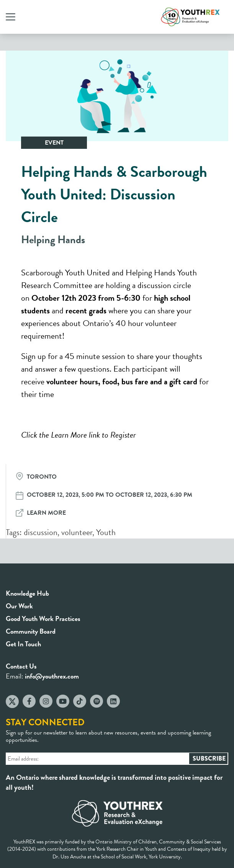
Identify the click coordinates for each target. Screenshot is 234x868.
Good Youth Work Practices (43, 618)
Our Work (19, 606)
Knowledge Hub (27, 593)
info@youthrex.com (52, 676)
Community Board (31, 631)
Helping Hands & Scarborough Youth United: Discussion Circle (114, 194)
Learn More (46, 513)
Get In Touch (23, 644)
